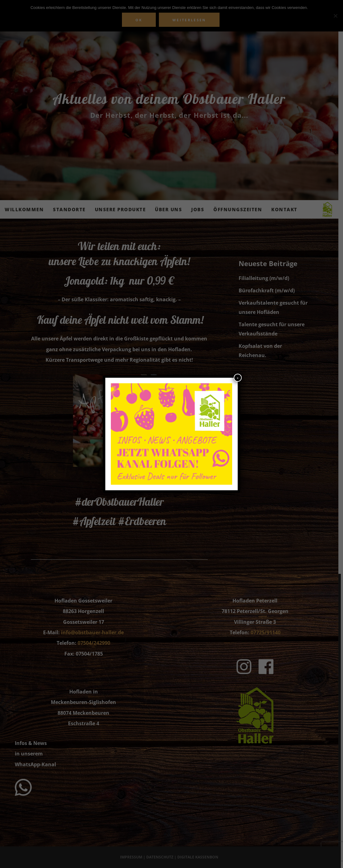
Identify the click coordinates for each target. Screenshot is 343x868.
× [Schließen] (238, 378)
